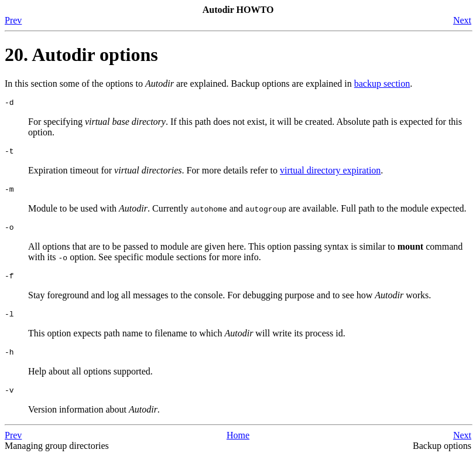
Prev (13, 20)
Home (238, 449)
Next (462, 20)
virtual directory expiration (330, 174)
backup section (382, 84)
